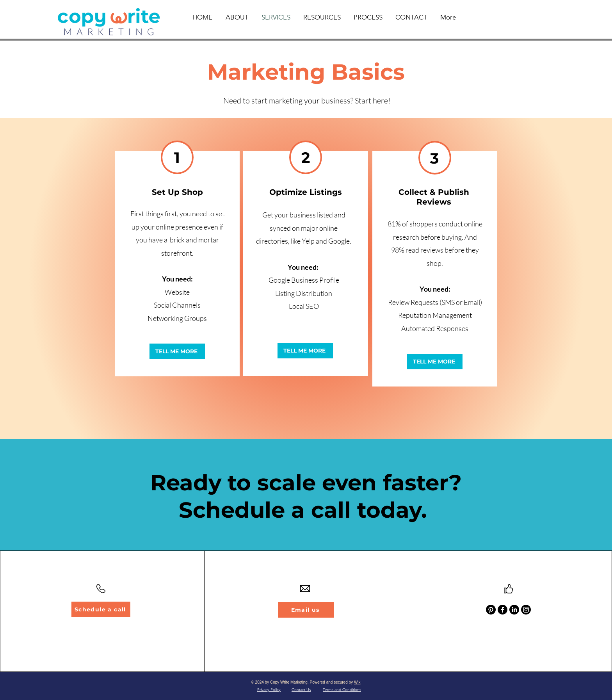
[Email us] (306, 610)
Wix (357, 682)
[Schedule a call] (101, 609)
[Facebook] (503, 610)
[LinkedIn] (514, 610)
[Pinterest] (491, 610)
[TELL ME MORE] (177, 351)
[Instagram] (526, 610)
